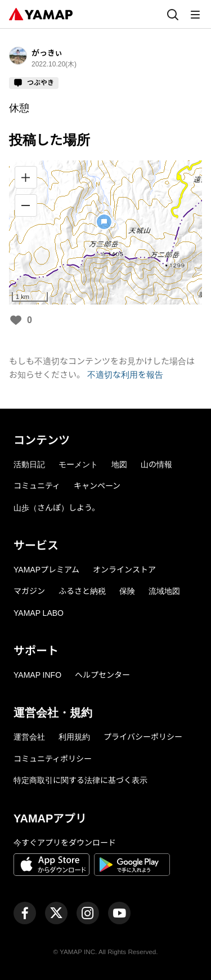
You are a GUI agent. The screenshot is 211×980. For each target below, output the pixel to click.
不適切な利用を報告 (125, 375)
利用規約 (74, 737)
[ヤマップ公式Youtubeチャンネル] (119, 913)
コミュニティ (37, 486)
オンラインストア (124, 570)
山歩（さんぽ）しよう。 (57, 508)
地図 (119, 464)
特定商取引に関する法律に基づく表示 (80, 780)
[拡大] (26, 177)
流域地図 (164, 591)
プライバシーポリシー (143, 737)
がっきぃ (47, 53)
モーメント (78, 464)
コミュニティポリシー (53, 759)
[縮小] (26, 205)
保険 (127, 591)
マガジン (29, 591)
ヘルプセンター (102, 675)
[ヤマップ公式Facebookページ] (25, 913)
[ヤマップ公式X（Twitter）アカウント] (56, 913)
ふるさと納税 (82, 591)
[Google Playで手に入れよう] (132, 866)
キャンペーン (97, 486)
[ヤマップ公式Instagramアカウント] (88, 913)
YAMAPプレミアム (46, 570)
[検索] (173, 14)
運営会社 (29, 737)
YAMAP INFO (37, 675)
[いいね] (16, 321)
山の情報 (156, 464)
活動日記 (29, 464)
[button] (104, 222)
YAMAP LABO (39, 613)
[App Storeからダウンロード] (51, 866)
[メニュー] (195, 14)
